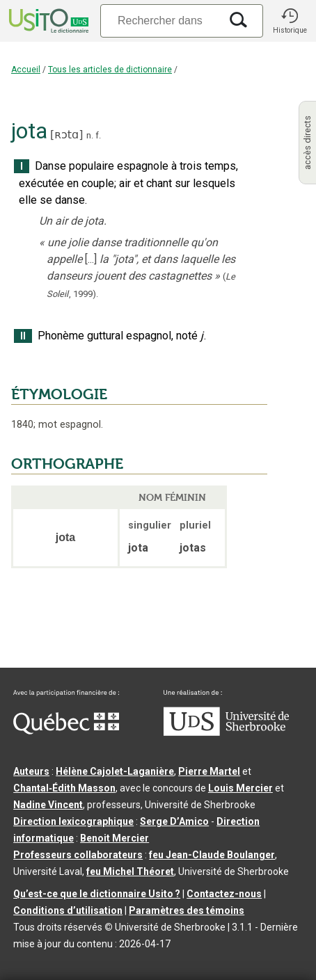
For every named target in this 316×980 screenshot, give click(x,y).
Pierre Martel (209, 771)
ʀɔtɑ (66, 135)
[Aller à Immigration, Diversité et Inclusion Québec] (66, 731)
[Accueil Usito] (47, 21)
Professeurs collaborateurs (78, 855)
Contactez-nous (224, 894)
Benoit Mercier (114, 838)
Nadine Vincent (48, 805)
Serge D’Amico (174, 821)
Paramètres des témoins (187, 910)
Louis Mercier (240, 788)
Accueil (26, 70)
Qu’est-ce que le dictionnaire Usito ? (97, 894)
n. (90, 135)
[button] (290, 21)
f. (98, 135)
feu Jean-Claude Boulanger (212, 855)
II (23, 336)
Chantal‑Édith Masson (64, 788)
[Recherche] (160, 21)
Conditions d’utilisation (68, 910)
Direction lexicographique (73, 821)
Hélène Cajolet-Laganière (115, 771)
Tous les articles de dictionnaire (110, 70)
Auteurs (31, 771)
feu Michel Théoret (130, 871)
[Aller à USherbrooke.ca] (226, 732)
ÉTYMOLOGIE (59, 394)
